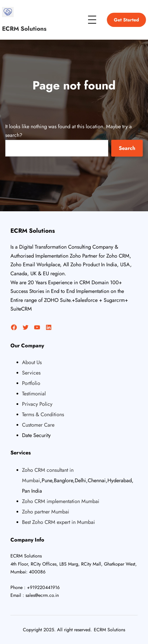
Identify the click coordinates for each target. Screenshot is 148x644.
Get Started (126, 20)
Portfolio (31, 383)
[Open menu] (92, 20)
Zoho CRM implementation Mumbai (61, 501)
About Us (32, 362)
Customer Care (38, 425)
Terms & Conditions (43, 414)
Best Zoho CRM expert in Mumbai (59, 522)
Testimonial (34, 394)
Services (31, 373)
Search (127, 148)
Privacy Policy (37, 404)
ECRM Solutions (24, 29)
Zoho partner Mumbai (46, 512)
